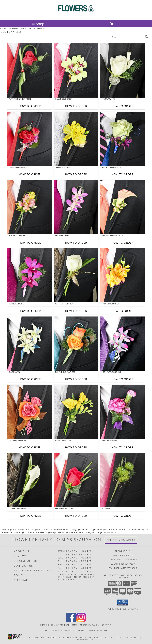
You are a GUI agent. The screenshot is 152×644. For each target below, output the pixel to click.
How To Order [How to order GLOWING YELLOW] (76, 447)
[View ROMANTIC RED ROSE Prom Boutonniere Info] (76, 480)
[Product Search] (128, 37)
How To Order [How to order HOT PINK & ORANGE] (30, 447)
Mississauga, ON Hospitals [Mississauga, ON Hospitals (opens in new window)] (96, 625)
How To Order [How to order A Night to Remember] (122, 174)
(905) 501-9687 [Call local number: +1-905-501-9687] (127, 564)
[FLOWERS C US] (76, 16)
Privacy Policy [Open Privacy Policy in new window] (103, 637)
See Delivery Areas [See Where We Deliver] (121, 540)
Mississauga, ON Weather (59, 630)
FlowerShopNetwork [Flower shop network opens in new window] (78, 637)
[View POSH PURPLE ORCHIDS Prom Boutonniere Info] (122, 344)
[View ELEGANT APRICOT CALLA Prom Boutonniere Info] (122, 207)
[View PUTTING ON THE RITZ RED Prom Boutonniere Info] (30, 70)
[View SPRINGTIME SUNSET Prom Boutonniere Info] (122, 275)
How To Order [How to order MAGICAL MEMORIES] (122, 447)
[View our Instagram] (81, 621)
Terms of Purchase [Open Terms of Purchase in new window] (127, 637)
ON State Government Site (92, 630)
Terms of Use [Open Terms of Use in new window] (85, 639)
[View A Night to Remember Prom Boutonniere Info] (122, 139)
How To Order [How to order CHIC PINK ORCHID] (76, 243)
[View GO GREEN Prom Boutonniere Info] (122, 480)
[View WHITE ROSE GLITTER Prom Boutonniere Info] (76, 275)
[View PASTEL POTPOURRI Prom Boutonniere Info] (30, 207)
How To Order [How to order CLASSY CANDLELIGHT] (30, 516)
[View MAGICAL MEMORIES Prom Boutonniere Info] (122, 412)
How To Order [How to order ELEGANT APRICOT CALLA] (122, 243)
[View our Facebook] (71, 621)
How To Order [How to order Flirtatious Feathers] (76, 379)
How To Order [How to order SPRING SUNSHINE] (76, 174)
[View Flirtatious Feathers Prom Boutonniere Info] (76, 344)
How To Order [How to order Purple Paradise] (30, 311)
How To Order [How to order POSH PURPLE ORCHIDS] (122, 379)
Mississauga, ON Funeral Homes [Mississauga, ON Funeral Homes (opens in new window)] (59, 625)
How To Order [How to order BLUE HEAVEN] (30, 379)
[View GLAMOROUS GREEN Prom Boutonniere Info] (76, 70)
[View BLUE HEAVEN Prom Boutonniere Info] (30, 344)
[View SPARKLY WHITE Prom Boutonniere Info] (122, 70)
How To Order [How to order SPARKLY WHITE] (122, 106)
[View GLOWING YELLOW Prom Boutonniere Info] (76, 412)
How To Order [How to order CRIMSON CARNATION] (30, 174)
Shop (38, 24)
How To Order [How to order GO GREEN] (122, 516)
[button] (123, 603)
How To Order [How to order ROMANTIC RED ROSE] (76, 516)
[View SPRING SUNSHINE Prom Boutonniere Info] (76, 139)
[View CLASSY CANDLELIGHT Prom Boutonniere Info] (30, 480)
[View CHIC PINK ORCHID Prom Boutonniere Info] (76, 207)
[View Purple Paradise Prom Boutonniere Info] (30, 275)
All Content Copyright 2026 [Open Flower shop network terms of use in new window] (47, 637)
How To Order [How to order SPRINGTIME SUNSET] (122, 311)
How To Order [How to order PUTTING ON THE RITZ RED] (30, 106)
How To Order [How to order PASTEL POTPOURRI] (30, 243)
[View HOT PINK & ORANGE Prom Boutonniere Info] (30, 412)
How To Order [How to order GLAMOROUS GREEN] (76, 106)
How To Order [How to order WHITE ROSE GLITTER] (76, 311)
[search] (147, 37)
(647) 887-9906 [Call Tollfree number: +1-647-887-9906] (129, 568)
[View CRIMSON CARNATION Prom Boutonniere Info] (30, 139)
